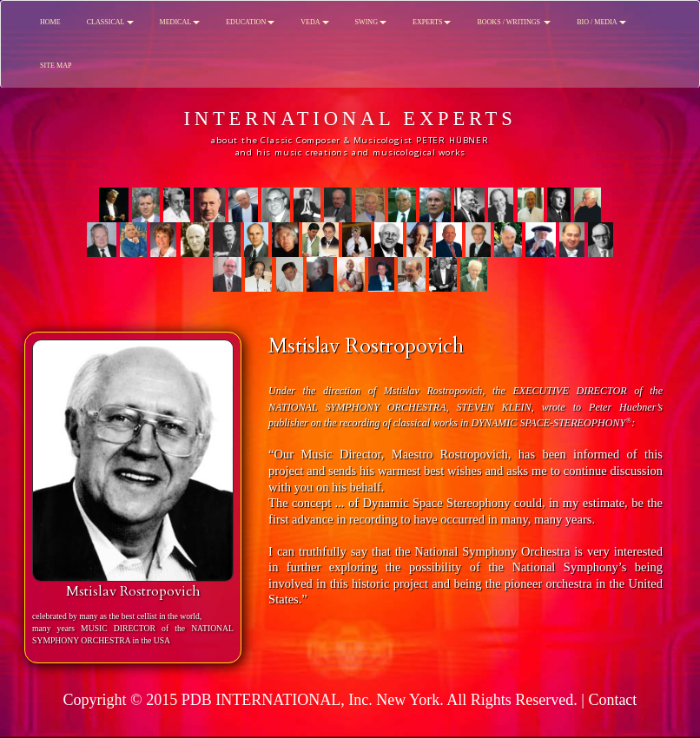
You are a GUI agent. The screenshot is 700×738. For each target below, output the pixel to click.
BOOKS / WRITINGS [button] (514, 22)
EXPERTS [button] (432, 22)
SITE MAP (56, 66)
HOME (50, 22)
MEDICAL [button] (180, 22)
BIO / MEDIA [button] (601, 22)
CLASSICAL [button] (110, 22)
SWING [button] (371, 22)
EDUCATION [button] (250, 22)
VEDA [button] (314, 22)
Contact (612, 700)
